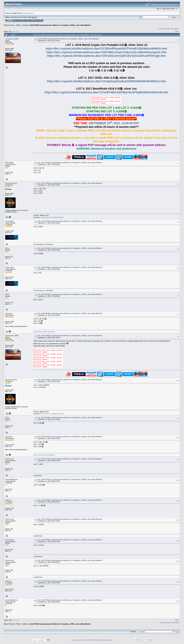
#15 (178, 501)
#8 (178, 314)
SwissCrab (9, 459)
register (31, 13)
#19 (178, 582)
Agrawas (9, 313)
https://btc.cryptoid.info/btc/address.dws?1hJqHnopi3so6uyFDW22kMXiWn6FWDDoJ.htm (106, 81)
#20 (178, 601)
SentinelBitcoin (11, 479)
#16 (178, 520)
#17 (178, 541)
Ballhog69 (9, 163)
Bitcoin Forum (9, 25)
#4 (178, 222)
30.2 (30, 17)
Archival (25, 25)
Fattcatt (8, 500)
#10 (178, 381)
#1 (178, 40)
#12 (178, 438)
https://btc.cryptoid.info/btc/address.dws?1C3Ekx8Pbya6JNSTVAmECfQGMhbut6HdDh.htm (106, 49)
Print (177, 31)
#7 (178, 295)
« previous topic (164, 29)
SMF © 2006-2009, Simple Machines (100, 640)
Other (18, 25)
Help (16, 20)
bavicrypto (9, 221)
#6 (178, 268)
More (40, 20)
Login (27, 20)
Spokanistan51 (11, 183)
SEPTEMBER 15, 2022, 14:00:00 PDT (114, 123)
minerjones (10, 39)
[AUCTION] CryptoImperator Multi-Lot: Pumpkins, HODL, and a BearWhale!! (60, 25)
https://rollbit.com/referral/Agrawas (44, 332)
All (18, 31)
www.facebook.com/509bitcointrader (52, 217)
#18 (178, 561)
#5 (178, 249)
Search (22, 20)
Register (34, 20)
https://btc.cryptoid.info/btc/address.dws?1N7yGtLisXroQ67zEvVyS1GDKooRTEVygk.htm (106, 56)
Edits (7, 248)
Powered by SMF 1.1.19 (80, 640)
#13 (178, 460)
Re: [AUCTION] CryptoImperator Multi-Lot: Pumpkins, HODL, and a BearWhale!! (70, 163)
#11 (178, 419)
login (25, 13)
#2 (178, 164)
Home (10, 20)
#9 (178, 337)
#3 (178, 184)
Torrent (34, 17)
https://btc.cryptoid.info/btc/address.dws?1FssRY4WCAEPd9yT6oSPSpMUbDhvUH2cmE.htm (106, 92)
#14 (178, 480)
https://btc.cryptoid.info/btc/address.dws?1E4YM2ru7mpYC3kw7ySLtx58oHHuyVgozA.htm (106, 52)
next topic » (175, 29)
